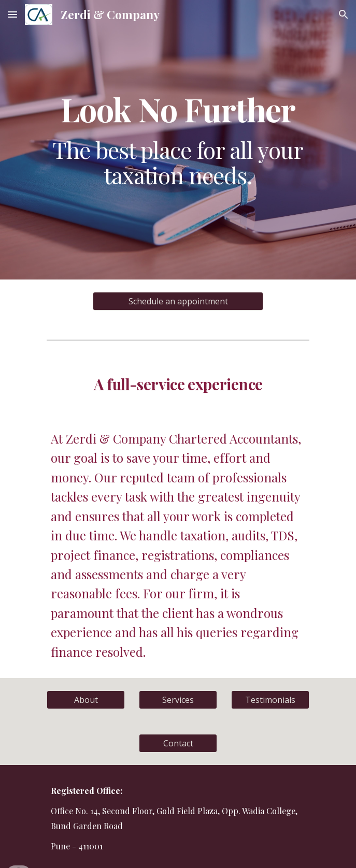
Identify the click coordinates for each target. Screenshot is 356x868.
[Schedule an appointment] (178, 301)
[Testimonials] (270, 700)
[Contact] (178, 743)
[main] (178, 140)
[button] (12, 14)
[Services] (178, 700)
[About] (86, 700)
